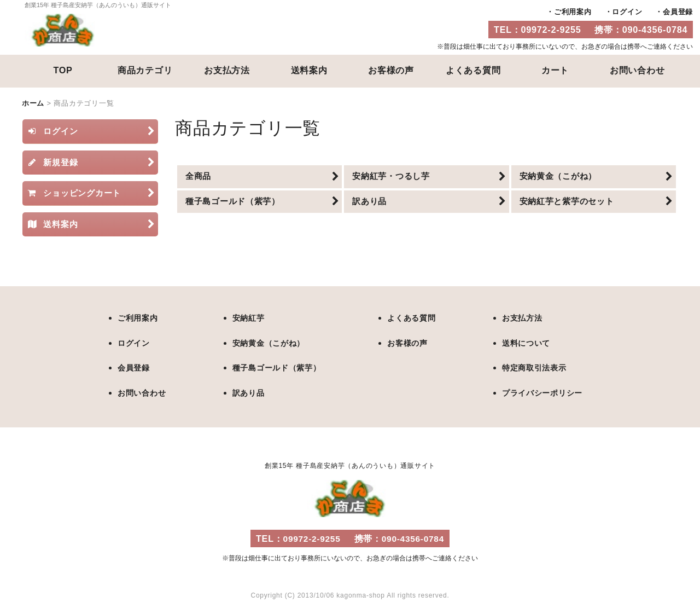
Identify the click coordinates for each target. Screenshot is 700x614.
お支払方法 (227, 70)
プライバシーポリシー (539, 392)
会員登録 (678, 12)
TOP (63, 70)
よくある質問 (473, 70)
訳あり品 (247, 392)
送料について (522, 343)
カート (555, 70)
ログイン (627, 12)
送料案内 (309, 70)
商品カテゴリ (145, 70)
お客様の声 (391, 70)
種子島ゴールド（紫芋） (277, 367)
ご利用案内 (573, 12)
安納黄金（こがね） (269, 343)
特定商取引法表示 (530, 367)
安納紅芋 (247, 318)
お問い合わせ (637, 70)
